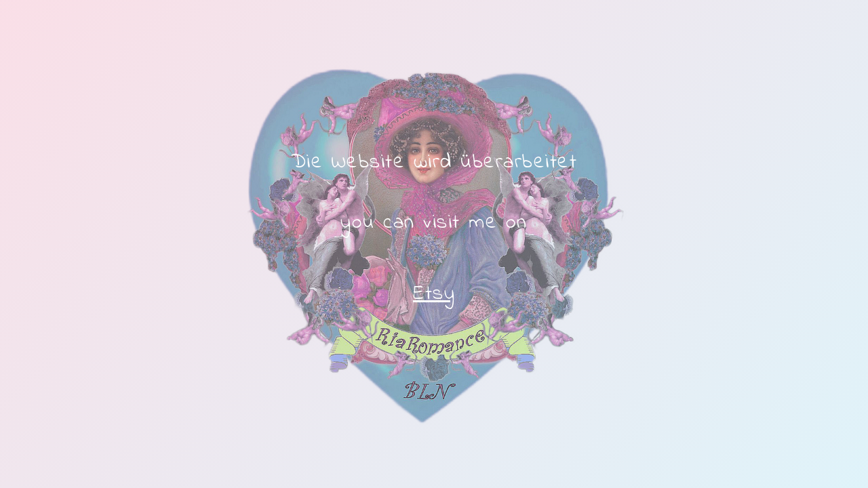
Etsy (434, 294)
